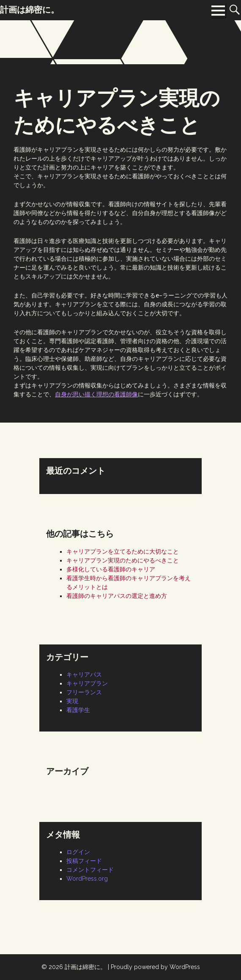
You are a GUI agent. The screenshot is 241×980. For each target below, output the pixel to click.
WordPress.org (87, 879)
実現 (72, 701)
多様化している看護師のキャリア (111, 569)
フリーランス (84, 692)
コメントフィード (90, 870)
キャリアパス (84, 674)
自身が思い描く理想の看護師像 (96, 394)
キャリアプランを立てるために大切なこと (123, 551)
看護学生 (78, 710)
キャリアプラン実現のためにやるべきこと (123, 560)
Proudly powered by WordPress (155, 967)
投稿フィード (84, 861)
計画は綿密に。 (85, 967)
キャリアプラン (87, 683)
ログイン (78, 852)
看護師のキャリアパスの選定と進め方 (117, 596)
